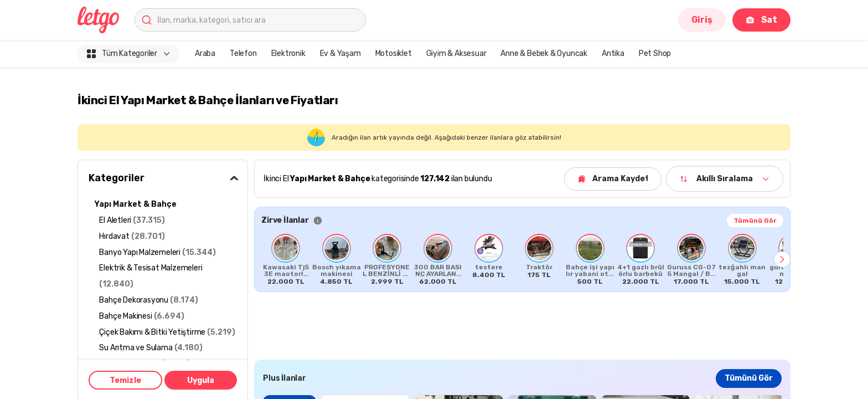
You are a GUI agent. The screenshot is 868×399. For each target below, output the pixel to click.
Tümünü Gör (755, 221)
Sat (761, 20)
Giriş (702, 20)
